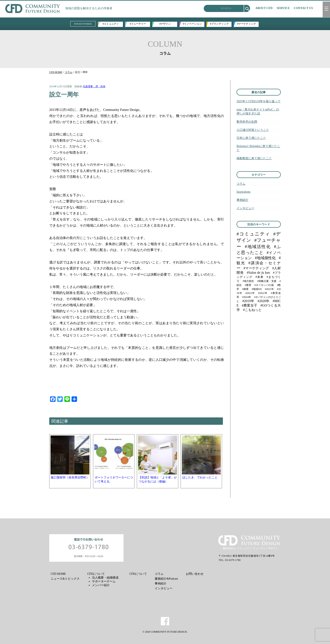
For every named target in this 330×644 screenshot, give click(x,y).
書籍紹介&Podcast (166, 579)
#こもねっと (252, 310)
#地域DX (257, 289)
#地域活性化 (258, 247)
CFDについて (96, 574)
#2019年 (248, 301)
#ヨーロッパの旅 (264, 285)
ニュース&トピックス (65, 579)
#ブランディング (220, 24)
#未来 (259, 277)
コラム (69, 72)
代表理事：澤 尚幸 (94, 86)
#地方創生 (248, 281)
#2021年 (269, 289)
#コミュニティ (111, 24)
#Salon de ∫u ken (258, 273)
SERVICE (283, 8)
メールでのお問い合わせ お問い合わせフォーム (87, 548)
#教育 (248, 285)
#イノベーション (192, 24)
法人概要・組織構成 (105, 578)
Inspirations (244, 192)
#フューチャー (138, 24)
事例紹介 (242, 200)
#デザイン (165, 24)
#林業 (245, 289)
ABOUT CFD (264, 8)
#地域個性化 (265, 258)
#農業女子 (250, 305)
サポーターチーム (104, 581)
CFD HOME (56, 72)
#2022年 (263, 293)
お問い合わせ (195, 574)
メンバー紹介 (101, 585)
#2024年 (247, 297)
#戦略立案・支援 (267, 281)
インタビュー (245, 208)
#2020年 (264, 301)
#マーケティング (247, 24)
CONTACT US (303, 8)
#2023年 (250, 293)
